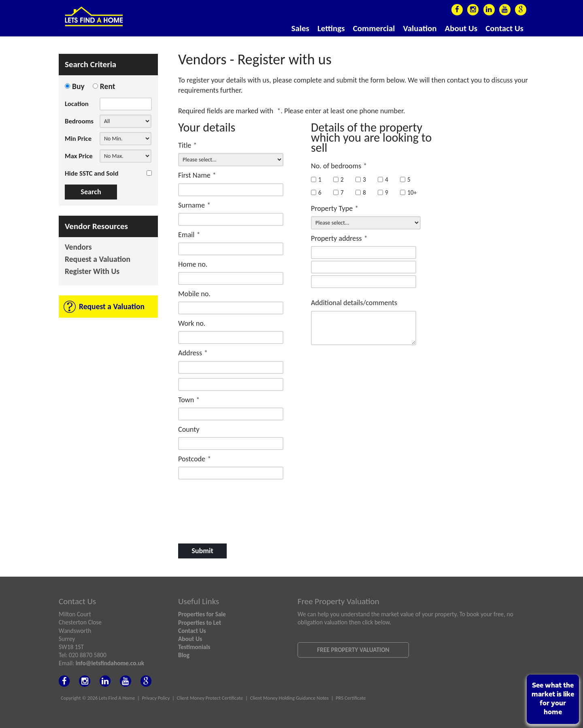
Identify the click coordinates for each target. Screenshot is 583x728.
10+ (408, 192)
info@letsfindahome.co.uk (110, 663)
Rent (108, 86)
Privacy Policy (156, 698)
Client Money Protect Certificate (210, 698)
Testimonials (194, 647)
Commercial (374, 28)
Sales (300, 28)
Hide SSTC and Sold (91, 173)
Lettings (331, 28)
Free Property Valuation (353, 650)
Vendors (78, 247)
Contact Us (504, 28)
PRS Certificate (351, 698)
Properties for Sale (202, 614)
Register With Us (92, 272)
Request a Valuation (98, 260)
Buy (78, 86)
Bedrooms (79, 121)
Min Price (78, 139)
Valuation (420, 28)
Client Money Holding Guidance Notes (289, 698)
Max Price (79, 156)
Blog (184, 655)
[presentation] (230, 501)
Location (77, 104)
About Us (461, 28)
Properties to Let (200, 623)
